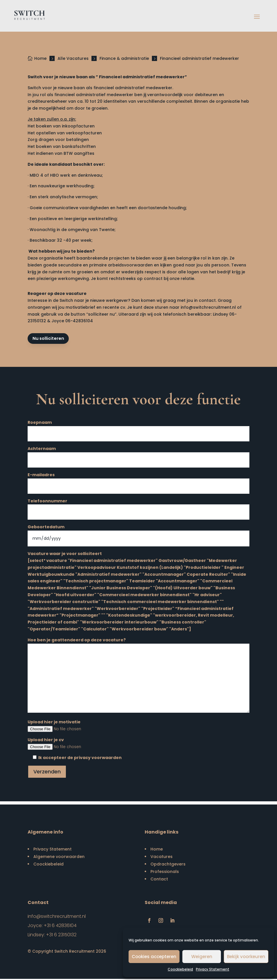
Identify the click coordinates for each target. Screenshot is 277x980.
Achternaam (138, 455)
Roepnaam (138, 429)
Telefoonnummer (138, 507)
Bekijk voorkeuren (246, 957)
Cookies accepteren (154, 957)
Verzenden (47, 772)
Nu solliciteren (49, 339)
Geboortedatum (138, 534)
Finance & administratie (124, 58)
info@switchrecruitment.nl (208, 307)
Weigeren (202, 957)
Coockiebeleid (180, 969)
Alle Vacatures (73, 58)
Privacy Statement (213, 969)
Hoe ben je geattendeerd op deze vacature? (138, 676)
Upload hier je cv (138, 744)
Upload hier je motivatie (138, 727)
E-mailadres (138, 481)
